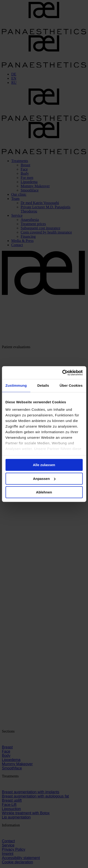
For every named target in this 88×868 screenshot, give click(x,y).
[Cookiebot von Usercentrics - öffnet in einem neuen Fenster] (63, 373)
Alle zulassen (44, 465)
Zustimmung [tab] (16, 385)
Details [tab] (43, 385)
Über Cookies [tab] (71, 385)
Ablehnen (44, 492)
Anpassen (44, 479)
